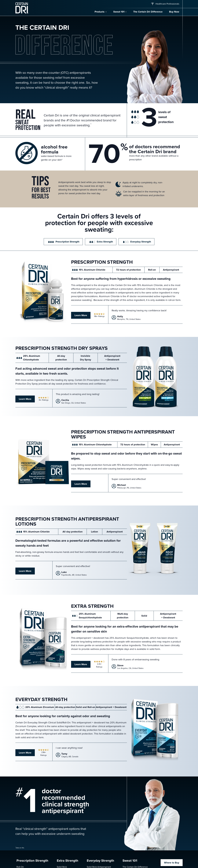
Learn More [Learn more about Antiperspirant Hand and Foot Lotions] (25, 571)
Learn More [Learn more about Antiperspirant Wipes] (81, 484)
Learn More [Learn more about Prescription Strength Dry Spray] (25, 399)
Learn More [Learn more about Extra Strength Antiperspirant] (81, 664)
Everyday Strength (136, 242)
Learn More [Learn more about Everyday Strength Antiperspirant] (25, 753)
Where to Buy (172, 863)
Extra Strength (101, 242)
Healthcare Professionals (165, 4)
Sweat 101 (119, 12)
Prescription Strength (63, 242)
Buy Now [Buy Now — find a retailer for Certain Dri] (174, 12)
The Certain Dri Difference (148, 12)
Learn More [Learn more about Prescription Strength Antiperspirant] (81, 315)
